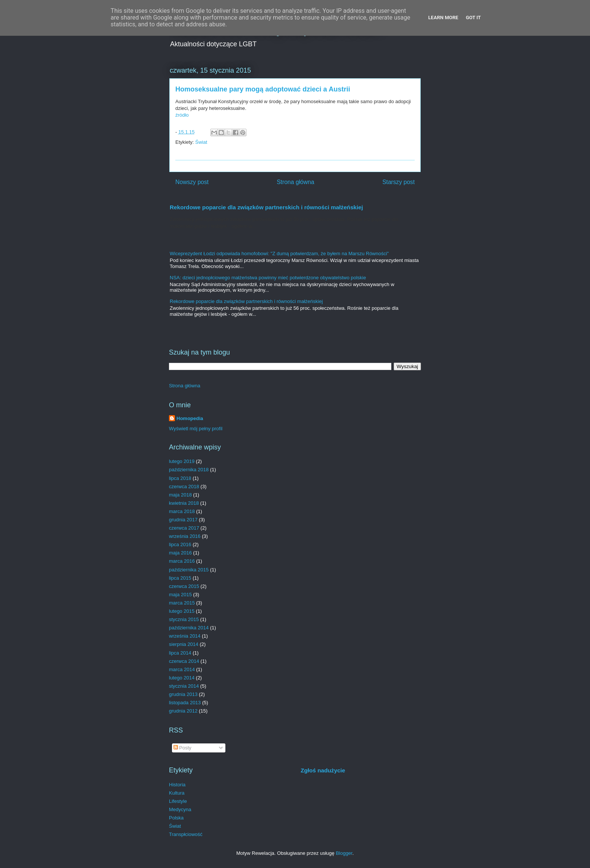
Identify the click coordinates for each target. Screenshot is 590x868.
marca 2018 (182, 511)
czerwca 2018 (184, 487)
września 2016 (185, 536)
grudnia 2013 (183, 694)
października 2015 (189, 570)
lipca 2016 (180, 544)
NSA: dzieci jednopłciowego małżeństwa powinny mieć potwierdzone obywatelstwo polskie (268, 278)
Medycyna (180, 809)
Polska (176, 818)
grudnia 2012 (183, 711)
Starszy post (398, 182)
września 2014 (185, 636)
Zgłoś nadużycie (323, 770)
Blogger (344, 853)
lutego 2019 (182, 461)
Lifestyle (178, 801)
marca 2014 (182, 669)
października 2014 (189, 628)
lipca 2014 (180, 653)
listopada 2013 (185, 703)
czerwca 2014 (184, 661)
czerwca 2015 (184, 586)
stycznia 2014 (184, 686)
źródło (182, 115)
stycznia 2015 (184, 619)
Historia (177, 785)
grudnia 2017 (183, 520)
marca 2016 (182, 561)
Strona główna (295, 182)
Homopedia (190, 418)
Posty (182, 748)
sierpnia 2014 (184, 644)
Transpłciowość (186, 834)
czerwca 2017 (184, 528)
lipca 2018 (180, 478)
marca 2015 (182, 603)
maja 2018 (180, 495)
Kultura (177, 793)
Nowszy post (192, 182)
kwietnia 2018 (184, 503)
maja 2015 (180, 595)
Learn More (443, 18)
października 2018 (189, 470)
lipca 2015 (180, 578)
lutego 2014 (182, 678)
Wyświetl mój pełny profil (196, 429)
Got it (473, 18)
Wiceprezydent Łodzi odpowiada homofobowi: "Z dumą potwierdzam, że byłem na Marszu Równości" (279, 254)
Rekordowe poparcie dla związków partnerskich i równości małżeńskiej (266, 207)
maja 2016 (180, 553)
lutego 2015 (182, 611)
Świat (201, 142)
